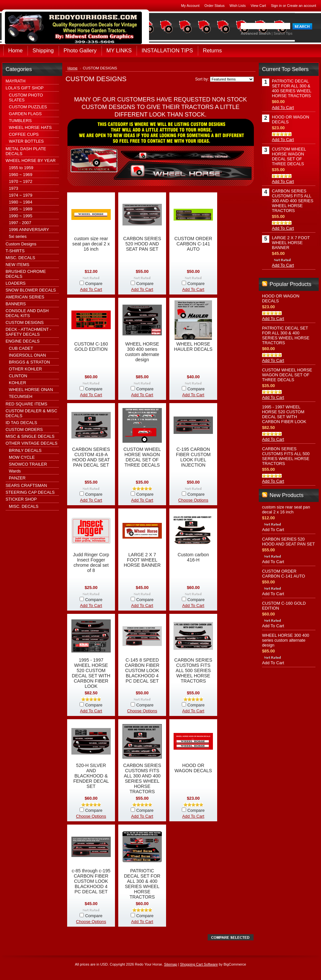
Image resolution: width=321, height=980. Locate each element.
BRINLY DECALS (25, 450)
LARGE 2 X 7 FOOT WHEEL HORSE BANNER (142, 560)
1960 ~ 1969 (21, 175)
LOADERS (16, 283)
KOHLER (18, 383)
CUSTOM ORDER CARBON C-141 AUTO (193, 244)
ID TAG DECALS (21, 423)
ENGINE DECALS (23, 341)
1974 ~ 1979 (21, 195)
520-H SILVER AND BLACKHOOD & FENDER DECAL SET (91, 776)
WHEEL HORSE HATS (30, 127)
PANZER (17, 478)
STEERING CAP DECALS (30, 492)
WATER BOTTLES (26, 141)
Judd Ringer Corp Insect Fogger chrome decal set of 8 (91, 562)
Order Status (215, 6)
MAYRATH (16, 81)
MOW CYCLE (22, 457)
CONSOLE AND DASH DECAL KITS (27, 313)
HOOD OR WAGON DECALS (193, 768)
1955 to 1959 (21, 168)
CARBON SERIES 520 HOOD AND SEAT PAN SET (142, 244)
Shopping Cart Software (199, 964)
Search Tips (283, 33)
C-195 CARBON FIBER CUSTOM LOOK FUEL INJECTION (193, 457)
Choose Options (193, 500)
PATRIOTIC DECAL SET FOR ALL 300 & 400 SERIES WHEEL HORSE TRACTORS (142, 884)
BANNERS (16, 304)
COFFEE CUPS (24, 134)
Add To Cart (91, 289)
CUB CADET (21, 348)
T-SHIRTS (15, 251)
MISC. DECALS (20, 258)
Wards (15, 471)
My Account (190, 6)
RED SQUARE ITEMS (26, 404)
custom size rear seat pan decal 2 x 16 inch (91, 244)
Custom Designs (21, 244)
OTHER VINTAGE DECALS (31, 443)
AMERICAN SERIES (25, 297)
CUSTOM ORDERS (24, 429)
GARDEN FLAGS (25, 114)
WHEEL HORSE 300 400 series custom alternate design (142, 352)
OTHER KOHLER (25, 369)
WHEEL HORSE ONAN (31, 390)
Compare (94, 284)
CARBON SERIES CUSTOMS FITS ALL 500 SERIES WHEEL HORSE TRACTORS (193, 670)
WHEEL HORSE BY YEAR (31, 160)
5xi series (18, 236)
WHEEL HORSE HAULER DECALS (193, 347)
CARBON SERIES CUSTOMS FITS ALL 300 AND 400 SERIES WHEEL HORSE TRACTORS (142, 778)
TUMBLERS (20, 121)
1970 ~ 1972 (21, 181)
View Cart (258, 6)
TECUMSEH (21, 396)
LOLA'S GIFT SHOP (25, 88)
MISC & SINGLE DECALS (30, 436)
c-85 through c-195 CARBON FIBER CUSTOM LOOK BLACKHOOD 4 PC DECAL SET (91, 881)
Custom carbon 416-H (193, 557)
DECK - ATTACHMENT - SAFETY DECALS (28, 332)
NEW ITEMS (18, 265)
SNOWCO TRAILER (28, 464)
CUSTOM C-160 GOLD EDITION (91, 347)
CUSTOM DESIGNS (25, 322)
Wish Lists (238, 6)
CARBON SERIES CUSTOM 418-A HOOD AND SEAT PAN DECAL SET (91, 457)
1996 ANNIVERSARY (29, 230)
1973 (13, 188)
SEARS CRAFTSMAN (26, 485)
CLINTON (18, 376)
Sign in (276, 6)
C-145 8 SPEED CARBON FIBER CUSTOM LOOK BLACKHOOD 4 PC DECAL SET (142, 670)
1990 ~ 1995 (21, 216)
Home (73, 68)
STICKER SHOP (21, 499)
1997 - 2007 (20, 223)
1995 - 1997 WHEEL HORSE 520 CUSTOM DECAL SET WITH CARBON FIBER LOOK (91, 673)
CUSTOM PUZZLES (28, 107)
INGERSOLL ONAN (27, 355)
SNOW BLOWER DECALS (31, 290)
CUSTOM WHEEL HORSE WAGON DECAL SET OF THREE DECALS (142, 457)
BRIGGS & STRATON (29, 362)
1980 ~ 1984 (21, 202)
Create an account (302, 6)
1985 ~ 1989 (21, 209)
